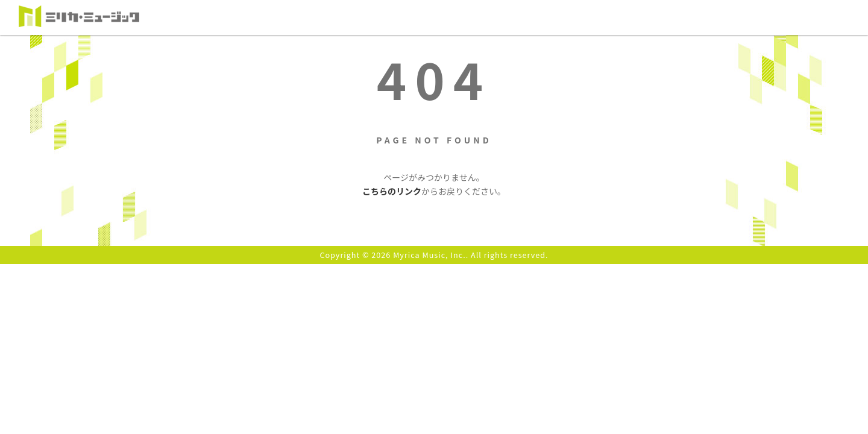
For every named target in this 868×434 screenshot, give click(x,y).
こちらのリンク (392, 191)
